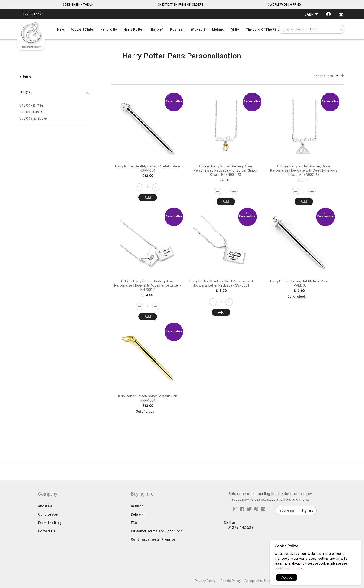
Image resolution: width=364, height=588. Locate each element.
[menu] (182, 28)
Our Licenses (49, 524)
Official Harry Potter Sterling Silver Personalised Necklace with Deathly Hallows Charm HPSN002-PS (304, 170)
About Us (45, 515)
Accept (286, 578)
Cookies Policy (291, 568)
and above (33, 118)
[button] (311, 14)
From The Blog (50, 532)
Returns (137, 515)
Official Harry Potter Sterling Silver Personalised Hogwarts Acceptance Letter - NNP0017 (148, 285)
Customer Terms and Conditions (157, 540)
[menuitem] (182, 29)
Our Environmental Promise (153, 549)
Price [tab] (25, 93)
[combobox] (312, 29)
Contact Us (47, 540)
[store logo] (31, 35)
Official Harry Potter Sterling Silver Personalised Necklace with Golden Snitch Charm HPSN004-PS (226, 170)
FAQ (134, 532)
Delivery (137, 524)
